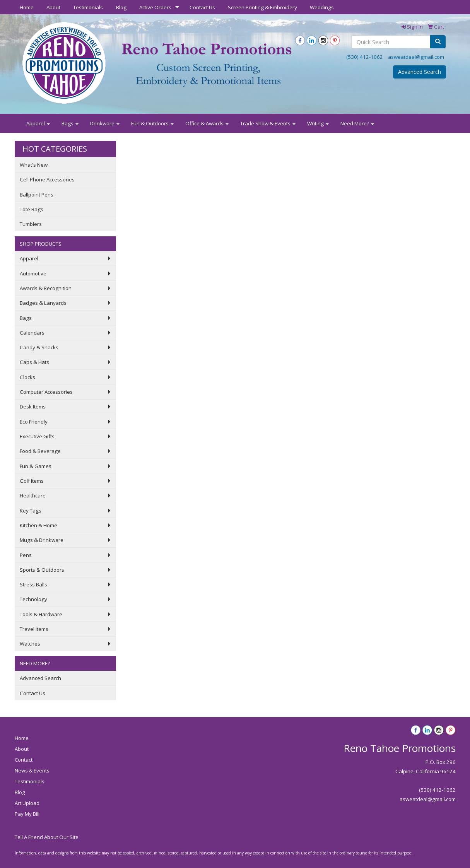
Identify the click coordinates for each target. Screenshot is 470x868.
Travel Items (34, 629)
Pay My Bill (27, 814)
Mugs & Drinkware (42, 540)
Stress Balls (33, 584)
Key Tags (31, 511)
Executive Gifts (37, 436)
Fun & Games (36, 466)
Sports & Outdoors (42, 570)
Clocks (27, 377)
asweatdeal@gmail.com (416, 57)
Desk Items (33, 407)
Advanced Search (420, 72)
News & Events (32, 771)
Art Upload (27, 803)
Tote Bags (32, 209)
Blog (121, 7)
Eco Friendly (34, 422)
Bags (70, 123)
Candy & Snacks (39, 347)
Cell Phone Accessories (47, 179)
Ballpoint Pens (37, 195)
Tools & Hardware (41, 614)
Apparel (38, 123)
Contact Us (202, 7)
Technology (33, 599)
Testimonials (88, 7)
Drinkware (105, 123)
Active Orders (155, 7)
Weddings (322, 7)
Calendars (32, 333)
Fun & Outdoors (152, 123)
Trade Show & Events (268, 123)
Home (27, 7)
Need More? (357, 123)
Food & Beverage (40, 451)
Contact (24, 760)
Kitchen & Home (38, 525)
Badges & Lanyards (43, 303)
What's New (34, 165)
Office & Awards (207, 123)
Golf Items (32, 481)
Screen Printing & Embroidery (262, 7)
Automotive (33, 273)
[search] (438, 42)
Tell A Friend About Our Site (47, 837)
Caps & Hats (34, 362)
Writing (318, 123)
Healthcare (33, 496)
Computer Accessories (46, 392)
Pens (26, 555)
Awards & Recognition (46, 288)
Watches (30, 644)
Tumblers (31, 224)
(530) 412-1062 (365, 57)
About (53, 7)
